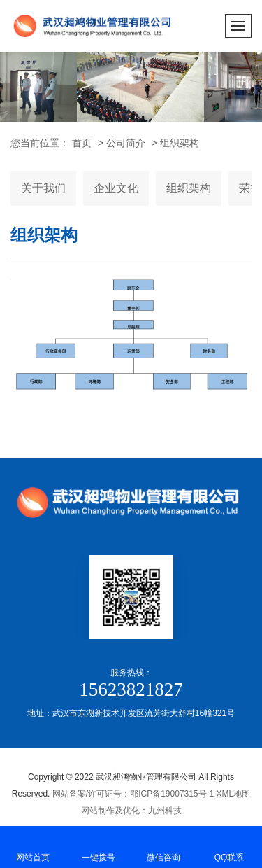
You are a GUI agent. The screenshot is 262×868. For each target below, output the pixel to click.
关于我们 (43, 188)
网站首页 (33, 846)
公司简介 (126, 143)
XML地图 (234, 794)
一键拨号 (99, 846)
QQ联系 (229, 846)
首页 (82, 143)
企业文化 (116, 188)
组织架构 (180, 143)
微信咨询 (164, 846)
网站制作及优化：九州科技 (131, 811)
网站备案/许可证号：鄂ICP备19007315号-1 (133, 794)
